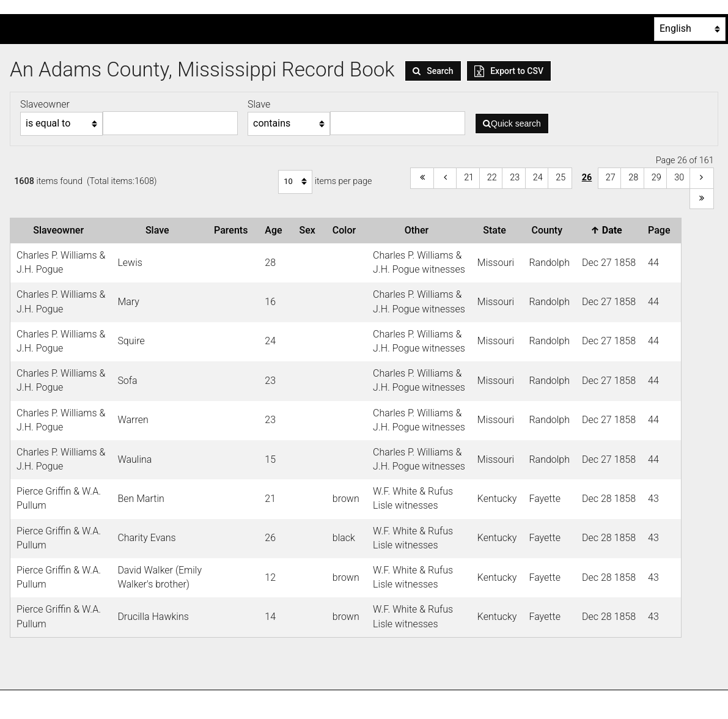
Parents (233, 230)
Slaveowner (61, 230)
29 (656, 178)
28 (633, 178)
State (497, 230)
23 (515, 178)
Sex (310, 230)
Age (276, 230)
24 (538, 178)
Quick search (512, 124)
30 (679, 178)
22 (492, 178)
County (549, 230)
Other (419, 230)
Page (661, 230)
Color (347, 230)
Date (609, 230)
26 (587, 178)
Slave (160, 230)
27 (611, 178)
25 (561, 178)
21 (469, 178)
